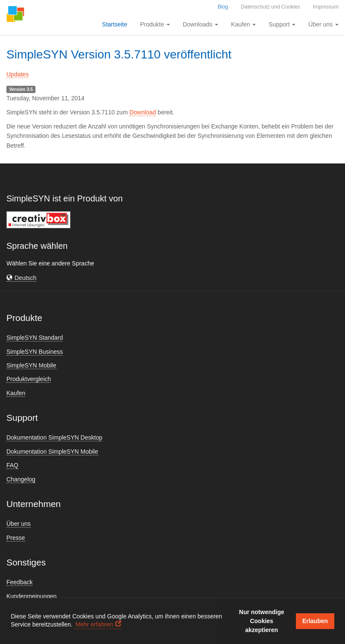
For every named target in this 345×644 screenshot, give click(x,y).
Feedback (19, 582)
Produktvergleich (29, 379)
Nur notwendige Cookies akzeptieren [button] (262, 621)
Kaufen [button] (243, 24)
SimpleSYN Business (35, 352)
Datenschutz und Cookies (270, 7)
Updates (18, 74)
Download (143, 112)
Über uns (19, 524)
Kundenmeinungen (32, 596)
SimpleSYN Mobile (31, 365)
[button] (21, 278)
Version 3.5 (21, 89)
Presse (16, 538)
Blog (223, 7)
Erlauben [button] (315, 621)
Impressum (326, 7)
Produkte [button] (155, 24)
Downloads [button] (200, 24)
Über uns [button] (323, 24)
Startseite (115, 24)
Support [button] (282, 24)
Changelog (21, 479)
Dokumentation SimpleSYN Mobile (52, 452)
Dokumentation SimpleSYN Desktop (54, 437)
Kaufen (16, 393)
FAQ (12, 465)
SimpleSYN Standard (35, 338)
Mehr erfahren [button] (94, 624)
